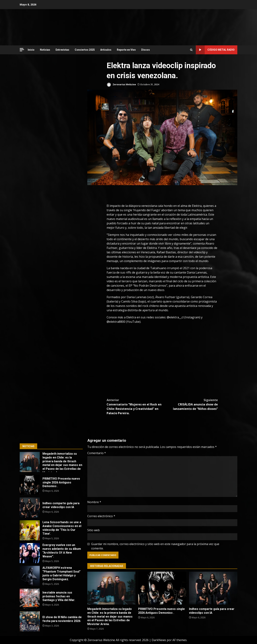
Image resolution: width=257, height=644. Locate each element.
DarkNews (159, 640)
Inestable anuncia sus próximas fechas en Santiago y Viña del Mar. (30, 599)
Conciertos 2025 (85, 50)
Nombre (94, 502)
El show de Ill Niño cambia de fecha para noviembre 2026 (30, 621)
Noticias (45, 50)
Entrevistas (62, 50)
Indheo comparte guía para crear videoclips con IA (213, 588)
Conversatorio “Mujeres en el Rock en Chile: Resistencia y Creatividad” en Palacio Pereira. (134, 406)
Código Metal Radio (215, 50)
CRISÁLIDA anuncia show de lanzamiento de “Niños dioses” (190, 404)
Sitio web (94, 530)
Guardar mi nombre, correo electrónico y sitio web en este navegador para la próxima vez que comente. (155, 546)
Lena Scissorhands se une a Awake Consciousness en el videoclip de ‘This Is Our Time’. (30, 530)
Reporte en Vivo (126, 50)
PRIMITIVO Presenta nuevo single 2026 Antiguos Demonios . (162, 588)
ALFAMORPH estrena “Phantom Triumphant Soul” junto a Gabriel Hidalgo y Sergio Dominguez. (30, 576)
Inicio (31, 50)
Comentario (97, 453)
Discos (146, 50)
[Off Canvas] (22, 50)
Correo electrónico (101, 516)
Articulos (106, 50)
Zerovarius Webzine (121, 85)
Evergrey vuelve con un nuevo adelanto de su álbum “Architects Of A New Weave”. (30, 553)
